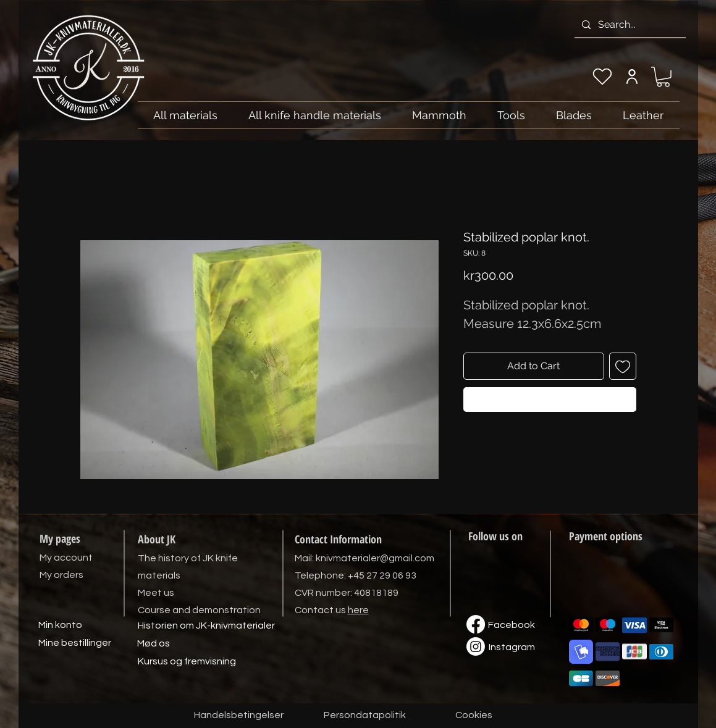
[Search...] (629, 25)
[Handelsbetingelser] (239, 716)
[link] (663, 77)
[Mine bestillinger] (75, 643)
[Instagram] (512, 648)
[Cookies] (474, 716)
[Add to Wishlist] (623, 366)
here (358, 610)
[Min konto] (61, 625)
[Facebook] (512, 625)
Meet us (156, 593)
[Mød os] (154, 644)
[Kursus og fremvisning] (187, 662)
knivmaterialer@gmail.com (375, 558)
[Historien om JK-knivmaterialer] (206, 626)
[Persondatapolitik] (365, 716)
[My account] (632, 77)
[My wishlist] (602, 77)
